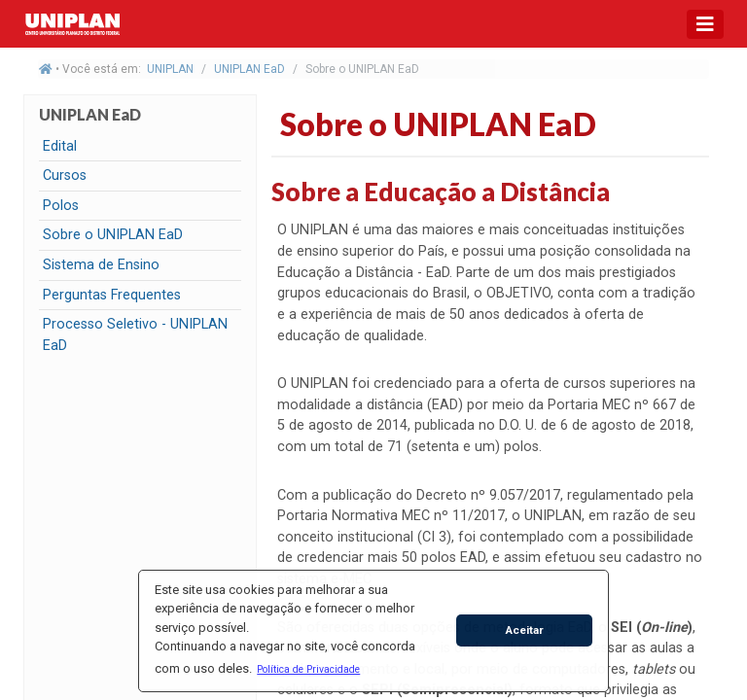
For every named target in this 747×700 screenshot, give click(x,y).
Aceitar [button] (525, 630)
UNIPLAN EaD (249, 69)
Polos (61, 206)
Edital (60, 146)
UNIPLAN (170, 69)
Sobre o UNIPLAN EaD (113, 235)
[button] (309, 669)
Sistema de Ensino (101, 265)
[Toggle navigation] (705, 24)
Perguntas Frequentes (112, 295)
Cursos (65, 175)
